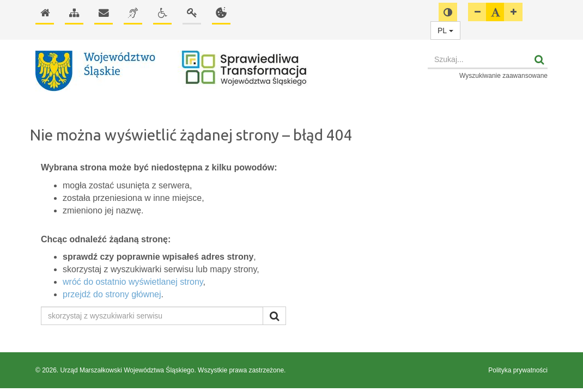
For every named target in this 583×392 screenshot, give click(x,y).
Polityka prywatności (518, 370)
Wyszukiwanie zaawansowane (503, 76)
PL (445, 30)
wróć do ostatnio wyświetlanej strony (133, 282)
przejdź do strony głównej (112, 294)
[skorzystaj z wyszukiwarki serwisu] (152, 316)
